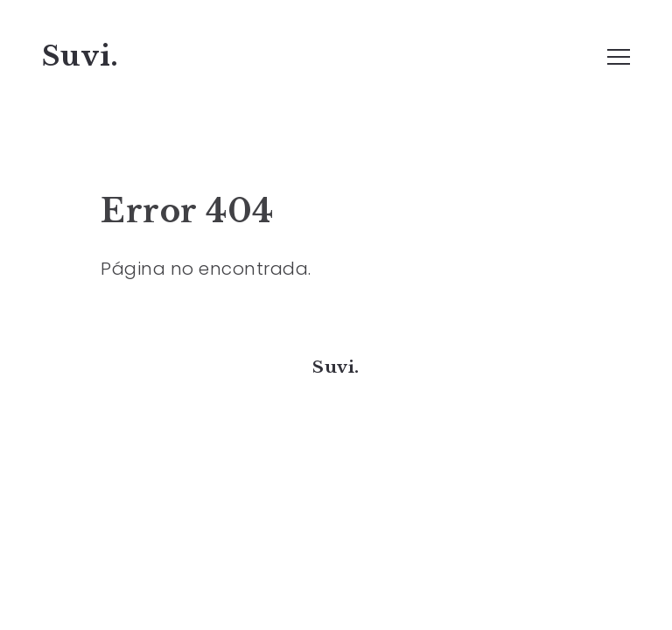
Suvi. (80, 56)
